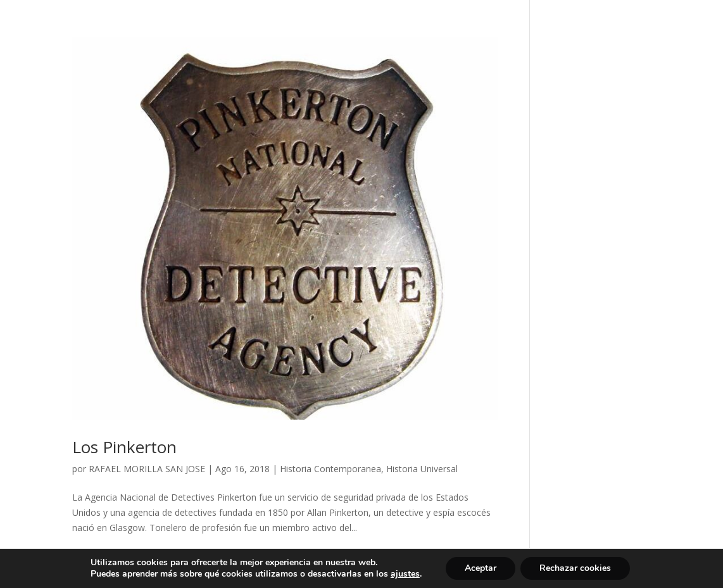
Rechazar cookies (575, 568)
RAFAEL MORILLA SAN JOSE (147, 469)
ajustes (405, 574)
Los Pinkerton (124, 447)
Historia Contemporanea (330, 469)
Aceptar (481, 568)
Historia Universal (422, 469)
